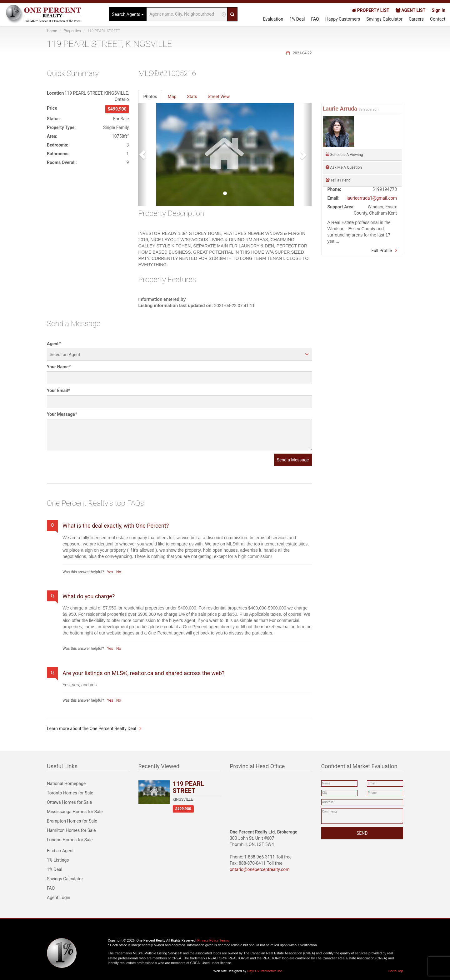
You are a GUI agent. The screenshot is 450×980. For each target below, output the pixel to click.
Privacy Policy (208, 940)
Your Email (58, 391)
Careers (416, 19)
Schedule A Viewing (344, 155)
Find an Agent (60, 851)
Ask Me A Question (344, 167)
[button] (142, 155)
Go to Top (396, 971)
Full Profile (382, 251)
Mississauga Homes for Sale (75, 812)
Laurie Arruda (341, 109)
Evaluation (273, 19)
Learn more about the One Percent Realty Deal (92, 729)
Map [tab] (172, 97)
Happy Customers (343, 19)
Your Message (62, 414)
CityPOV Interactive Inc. (265, 971)
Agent (54, 344)
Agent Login (59, 898)
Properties (72, 31)
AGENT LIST (411, 10)
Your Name (59, 367)
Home (52, 31)
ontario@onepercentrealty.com (260, 869)
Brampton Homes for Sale (72, 821)
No (119, 572)
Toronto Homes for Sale (70, 793)
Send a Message (293, 460)
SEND (362, 833)
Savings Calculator (384, 19)
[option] (225, 155)
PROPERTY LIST (370, 10)
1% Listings (58, 860)
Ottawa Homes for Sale (69, 802)
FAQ (315, 19)
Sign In (438, 10)
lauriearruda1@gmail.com (372, 198)
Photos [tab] (150, 97)
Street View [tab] (219, 97)
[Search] (232, 14)
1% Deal (297, 19)
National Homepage (66, 784)
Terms (224, 940)
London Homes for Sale (70, 840)
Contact (438, 19)
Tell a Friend (338, 180)
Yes (110, 572)
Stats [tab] (192, 97)
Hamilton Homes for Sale (71, 830)
